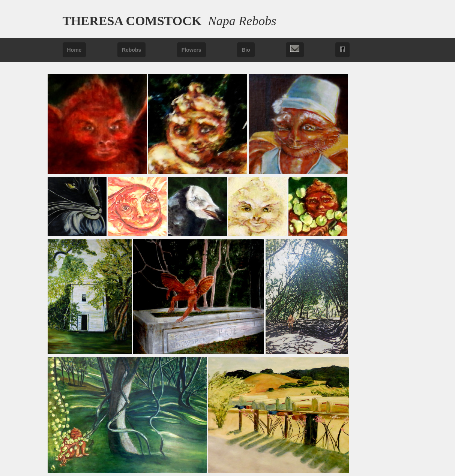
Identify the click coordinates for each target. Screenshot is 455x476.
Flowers (191, 50)
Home (74, 50)
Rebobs (131, 50)
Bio (246, 50)
